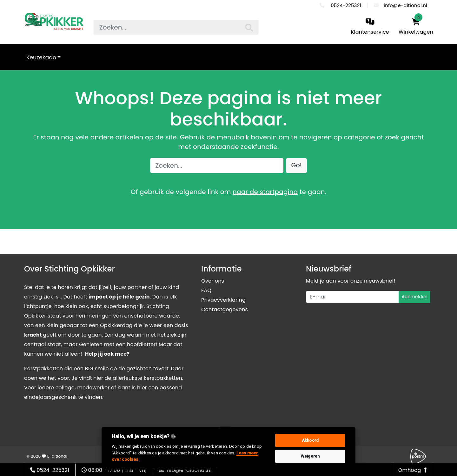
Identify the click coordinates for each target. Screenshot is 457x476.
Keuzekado (41, 57)
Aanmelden (414, 297)
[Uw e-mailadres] (352, 297)
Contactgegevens (225, 309)
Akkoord (310, 440)
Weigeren (310, 456)
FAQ (206, 290)
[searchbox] (176, 27)
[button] (297, 166)
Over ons (213, 281)
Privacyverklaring (223, 300)
